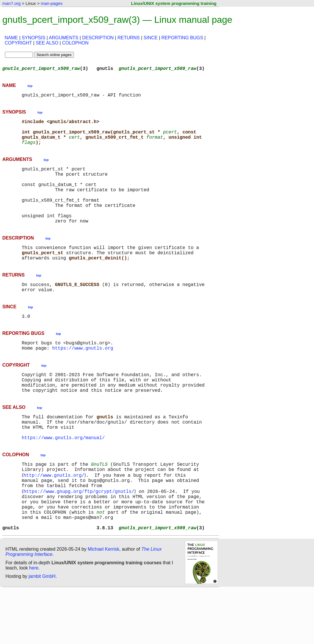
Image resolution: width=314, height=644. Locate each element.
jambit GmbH (42, 631)
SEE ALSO (47, 43)
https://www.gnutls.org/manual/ (63, 478)
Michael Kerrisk (103, 603)
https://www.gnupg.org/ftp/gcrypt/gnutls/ (80, 537)
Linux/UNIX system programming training (174, 3)
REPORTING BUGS (182, 38)
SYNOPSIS (33, 38)
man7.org (11, 3)
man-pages (52, 3)
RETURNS (129, 38)
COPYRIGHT (18, 43)
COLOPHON (75, 43)
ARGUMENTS (63, 38)
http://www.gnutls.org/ (55, 518)
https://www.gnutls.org (83, 378)
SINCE (151, 38)
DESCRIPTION (98, 38)
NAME (11, 38)
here (34, 622)
